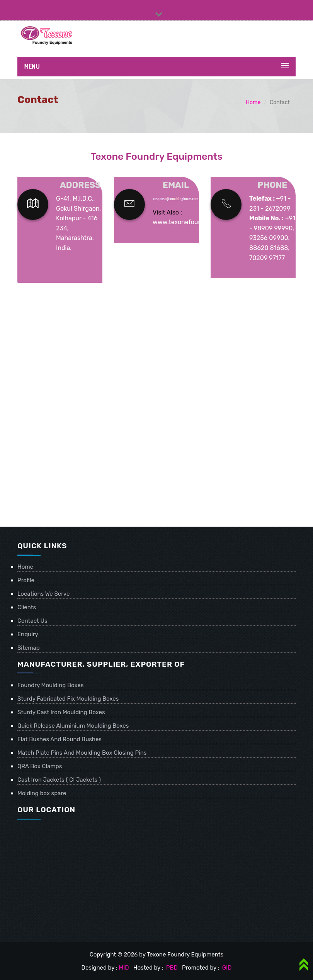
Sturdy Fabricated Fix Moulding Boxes (68, 699)
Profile (26, 580)
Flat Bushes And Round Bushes (60, 739)
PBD (172, 968)
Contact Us (32, 621)
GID (226, 968)
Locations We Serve (43, 594)
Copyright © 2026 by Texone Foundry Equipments (157, 955)
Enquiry (28, 634)
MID (124, 968)
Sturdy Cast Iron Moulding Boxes (61, 712)
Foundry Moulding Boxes (50, 685)
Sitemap (29, 648)
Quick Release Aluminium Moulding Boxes (73, 726)
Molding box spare (42, 793)
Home (253, 102)
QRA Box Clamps (40, 766)
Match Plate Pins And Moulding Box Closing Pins (82, 753)
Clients (27, 607)
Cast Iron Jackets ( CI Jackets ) (59, 780)
